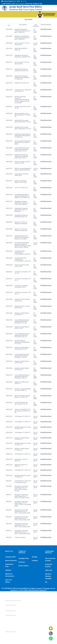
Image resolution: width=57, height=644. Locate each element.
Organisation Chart (9, 572)
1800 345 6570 (6, 4)
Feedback (35, 567)
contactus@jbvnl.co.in (9, 1)
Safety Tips (49, 577)
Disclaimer (22, 569)
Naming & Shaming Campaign (48, 583)
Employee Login (38, 4)
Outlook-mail (28, 4)
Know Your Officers (9, 587)
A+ (22, 1)
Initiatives (8, 577)
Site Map (35, 563)
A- (26, 1)
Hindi (18, 1)
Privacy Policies (24, 572)
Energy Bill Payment (49, 572)
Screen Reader (20, 4)
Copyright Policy (24, 565)
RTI (46, 589)
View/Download (46, 36)
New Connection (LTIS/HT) (50, 566)
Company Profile (10, 563)
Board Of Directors (11, 567)
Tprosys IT (43, 597)
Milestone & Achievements (10, 581)
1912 (13, 4)
